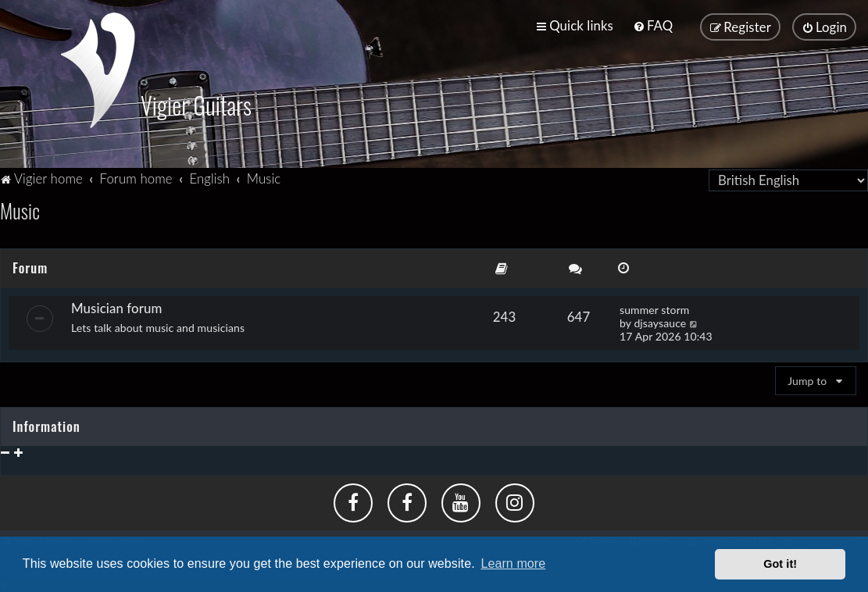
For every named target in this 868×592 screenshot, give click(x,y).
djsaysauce (660, 321)
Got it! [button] (780, 564)
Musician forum (116, 306)
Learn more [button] (513, 563)
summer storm (654, 307)
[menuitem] (653, 25)
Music (20, 208)
